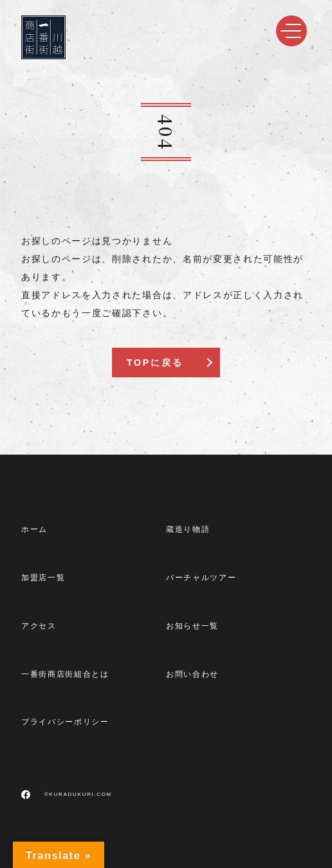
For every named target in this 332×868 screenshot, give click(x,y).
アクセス (39, 626)
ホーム (34, 529)
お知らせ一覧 (192, 626)
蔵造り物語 (188, 529)
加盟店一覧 (43, 578)
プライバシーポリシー (65, 722)
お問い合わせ (192, 674)
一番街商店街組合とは (65, 674)
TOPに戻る (155, 363)
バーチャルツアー (201, 578)
